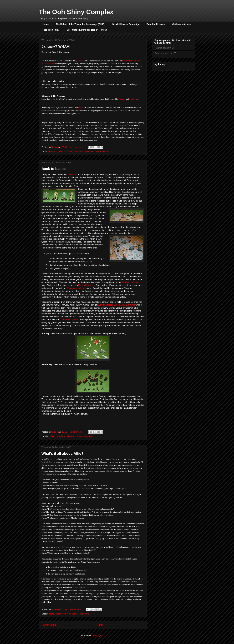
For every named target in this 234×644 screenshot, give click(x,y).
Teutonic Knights (82, 151)
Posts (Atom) (99, 635)
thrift (93, 151)
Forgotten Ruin (51, 30)
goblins (60, 151)
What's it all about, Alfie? (62, 453)
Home (46, 24)
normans (69, 151)
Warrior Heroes (103, 151)
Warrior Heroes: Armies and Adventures (116, 305)
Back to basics (54, 169)
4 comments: (76, 609)
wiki (80, 108)
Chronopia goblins (70, 320)
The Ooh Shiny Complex (76, 12)
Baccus (52, 151)
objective (88, 436)
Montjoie (133, 99)
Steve (80, 61)
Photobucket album (76, 288)
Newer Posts (49, 625)
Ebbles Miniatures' (87, 285)
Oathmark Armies (182, 24)
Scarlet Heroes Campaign (126, 24)
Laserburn (72, 174)
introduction (60, 614)
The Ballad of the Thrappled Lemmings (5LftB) (80, 24)
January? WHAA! (56, 46)
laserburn (61, 436)
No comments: (77, 147)
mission (70, 436)
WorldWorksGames (131, 282)
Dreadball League (156, 24)
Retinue (122, 99)
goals (51, 614)
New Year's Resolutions (78, 614)
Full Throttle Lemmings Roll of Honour (86, 30)
